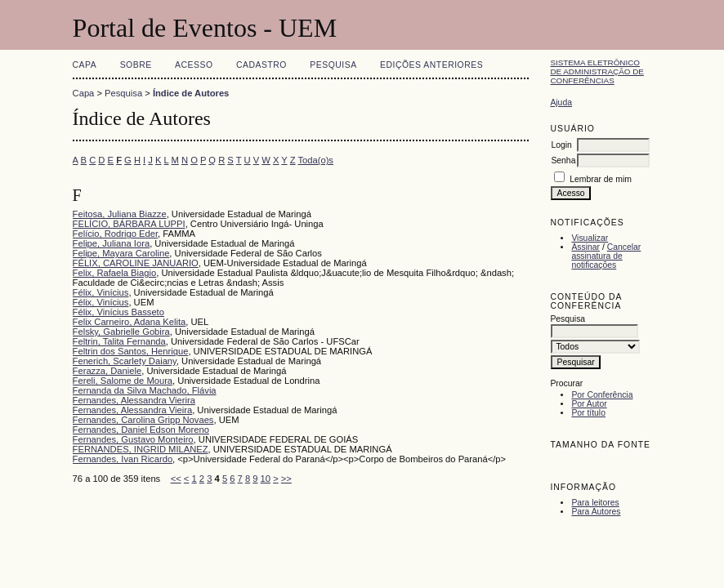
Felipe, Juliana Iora (112, 243)
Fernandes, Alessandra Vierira (134, 400)
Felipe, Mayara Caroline (121, 253)
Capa (85, 65)
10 (266, 479)
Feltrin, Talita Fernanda (119, 341)
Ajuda (561, 102)
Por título (588, 413)
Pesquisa (333, 65)
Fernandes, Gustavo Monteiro (133, 439)
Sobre (136, 65)
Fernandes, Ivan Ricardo (123, 459)
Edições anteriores (431, 65)
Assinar (585, 247)
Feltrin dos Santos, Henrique (131, 351)
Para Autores (596, 512)
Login (561, 145)
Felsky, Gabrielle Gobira (121, 332)
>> (286, 479)
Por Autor (589, 404)
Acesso (194, 65)
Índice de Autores (191, 93)
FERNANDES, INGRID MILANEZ (141, 449)
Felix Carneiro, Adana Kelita (130, 322)
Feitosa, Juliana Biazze (120, 214)
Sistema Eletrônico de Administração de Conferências (597, 71)
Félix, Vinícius (101, 292)
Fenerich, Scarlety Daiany (125, 361)
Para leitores (595, 503)
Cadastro (261, 65)
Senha (563, 160)
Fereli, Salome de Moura (123, 381)
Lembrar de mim (601, 179)
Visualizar (590, 238)
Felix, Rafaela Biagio (115, 273)
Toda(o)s (315, 160)
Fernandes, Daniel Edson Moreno (141, 430)
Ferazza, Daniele (107, 371)
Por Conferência (602, 395)
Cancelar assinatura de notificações (606, 256)
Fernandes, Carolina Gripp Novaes (143, 420)
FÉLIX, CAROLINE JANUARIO (136, 263)
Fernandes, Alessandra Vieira (133, 410)
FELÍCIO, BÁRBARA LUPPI (129, 224)
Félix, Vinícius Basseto (118, 312)
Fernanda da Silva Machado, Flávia (145, 390)
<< (176, 479)
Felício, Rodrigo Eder (115, 234)
